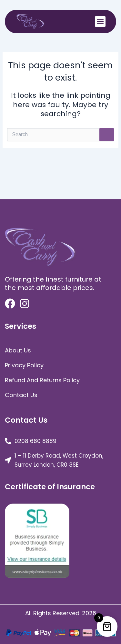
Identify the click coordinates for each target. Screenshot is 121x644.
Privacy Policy (24, 365)
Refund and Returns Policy (42, 380)
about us (18, 350)
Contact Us (21, 395)
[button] (100, 22)
